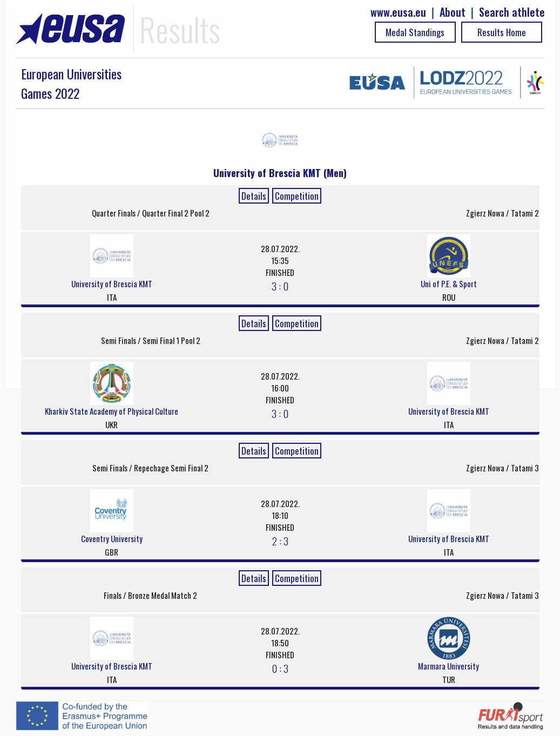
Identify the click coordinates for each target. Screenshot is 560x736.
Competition (297, 196)
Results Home (502, 32)
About (453, 12)
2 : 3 (280, 541)
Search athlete (512, 12)
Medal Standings (415, 32)
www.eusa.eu (398, 12)
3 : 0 (280, 286)
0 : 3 (280, 668)
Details (254, 196)
